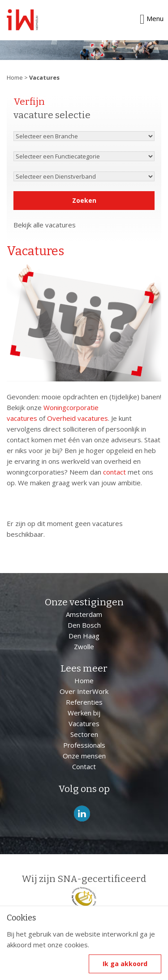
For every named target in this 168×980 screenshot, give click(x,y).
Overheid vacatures (78, 418)
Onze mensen (84, 756)
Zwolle (84, 646)
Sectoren (84, 734)
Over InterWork (84, 691)
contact (114, 472)
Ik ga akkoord (125, 964)
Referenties (84, 702)
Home (15, 77)
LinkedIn (82, 814)
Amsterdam (84, 614)
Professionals (84, 745)
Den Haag (84, 636)
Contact (84, 766)
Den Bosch (84, 625)
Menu (152, 19)
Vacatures (84, 723)
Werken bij (84, 713)
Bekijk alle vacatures (45, 225)
